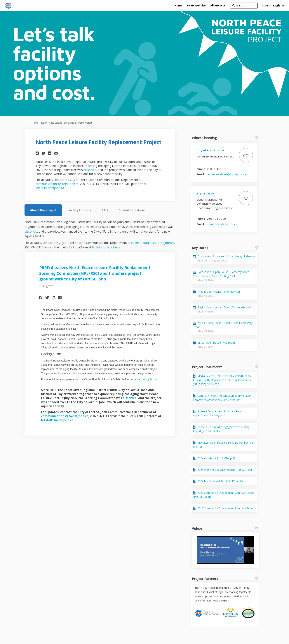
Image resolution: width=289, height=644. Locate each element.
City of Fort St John (210, 150)
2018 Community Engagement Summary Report (226, 508)
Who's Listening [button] (225, 138)
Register (279, 5)
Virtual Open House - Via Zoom (216, 343)
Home (35, 123)
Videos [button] (225, 528)
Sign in (267, 5)
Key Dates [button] (225, 248)
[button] (38, 153)
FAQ (105, 210)
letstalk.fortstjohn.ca (50, 188)
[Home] (179, 6)
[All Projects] (218, 6)
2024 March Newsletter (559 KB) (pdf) (220, 481)
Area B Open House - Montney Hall (219, 292)
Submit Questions (132, 210)
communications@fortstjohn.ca (57, 184)
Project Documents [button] (225, 367)
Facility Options (79, 210)
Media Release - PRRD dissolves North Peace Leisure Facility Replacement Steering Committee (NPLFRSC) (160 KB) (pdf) (222, 380)
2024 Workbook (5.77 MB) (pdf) (216, 458)
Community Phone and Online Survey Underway (226, 256)
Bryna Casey (205, 193)
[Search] (244, 6)
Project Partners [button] (225, 579)
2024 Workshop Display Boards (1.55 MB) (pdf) (226, 470)
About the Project (43, 210)
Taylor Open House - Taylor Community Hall (224, 307)
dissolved (90, 170)
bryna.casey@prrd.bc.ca (222, 224)
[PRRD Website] (196, 6)
